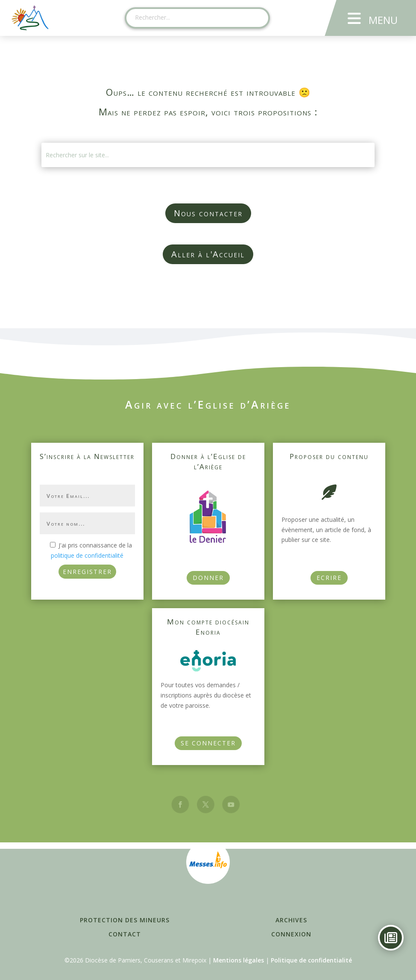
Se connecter (208, 743)
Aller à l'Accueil (208, 254)
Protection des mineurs (125, 920)
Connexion (291, 934)
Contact (125, 934)
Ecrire (329, 578)
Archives (291, 920)
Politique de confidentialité (311, 960)
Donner (208, 578)
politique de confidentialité (87, 555)
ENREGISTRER (87, 572)
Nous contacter (208, 213)
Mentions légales (239, 960)
